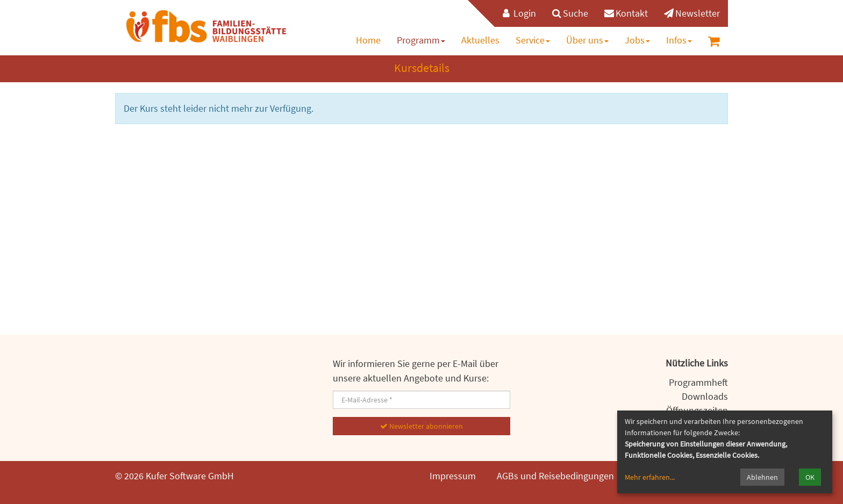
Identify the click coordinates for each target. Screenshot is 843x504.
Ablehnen (762, 477)
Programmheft (698, 382)
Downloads (705, 396)
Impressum (453, 476)
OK (810, 477)
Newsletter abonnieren (421, 426)
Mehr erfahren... (650, 477)
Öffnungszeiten (697, 410)
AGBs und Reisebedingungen (555, 476)
